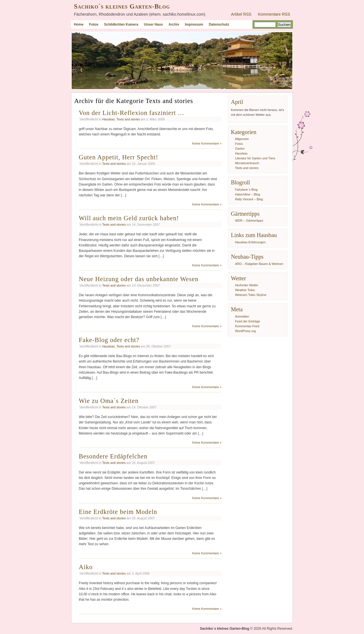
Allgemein (242, 139)
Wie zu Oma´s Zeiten (109, 401)
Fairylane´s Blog (246, 190)
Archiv (174, 24)
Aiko (86, 567)
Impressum (194, 24)
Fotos (94, 24)
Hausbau (108, 119)
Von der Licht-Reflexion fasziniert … (132, 113)
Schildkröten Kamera (121, 24)
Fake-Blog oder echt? (109, 340)
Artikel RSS (241, 14)
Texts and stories (128, 119)
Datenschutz (219, 24)
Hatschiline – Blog (247, 194)
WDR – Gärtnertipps (249, 221)
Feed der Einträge (247, 321)
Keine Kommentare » (207, 143)
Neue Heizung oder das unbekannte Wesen (139, 279)
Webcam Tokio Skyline (251, 295)
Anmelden (242, 316)
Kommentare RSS (274, 14)
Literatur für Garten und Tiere (255, 158)
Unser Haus (153, 24)
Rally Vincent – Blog (249, 199)
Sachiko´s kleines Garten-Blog (122, 6)
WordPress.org (245, 331)
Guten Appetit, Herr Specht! (118, 157)
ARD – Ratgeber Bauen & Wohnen (259, 264)
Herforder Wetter (247, 285)
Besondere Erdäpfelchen (113, 456)
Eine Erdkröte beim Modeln (118, 512)
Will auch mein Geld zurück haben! (129, 218)
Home (79, 24)
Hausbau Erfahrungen (250, 242)
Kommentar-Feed (247, 326)
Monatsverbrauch (247, 163)
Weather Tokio (245, 290)
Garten (240, 149)
